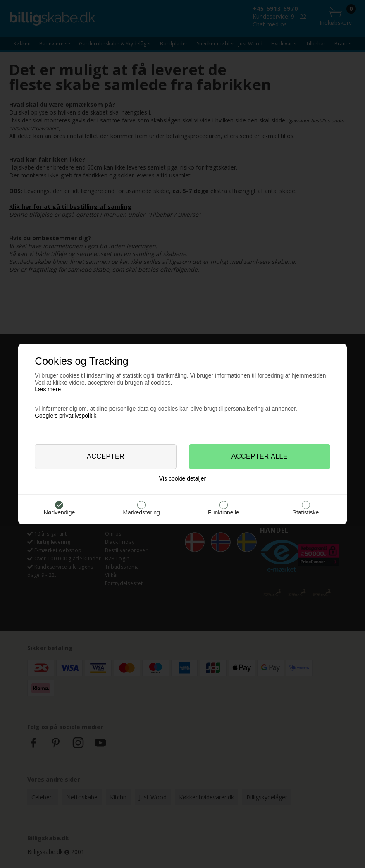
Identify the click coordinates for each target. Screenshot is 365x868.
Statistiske (306, 512)
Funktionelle (224, 512)
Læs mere (48, 389)
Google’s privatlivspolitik (66, 416)
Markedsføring (141, 512)
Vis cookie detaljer (182, 478)
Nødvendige (60, 512)
